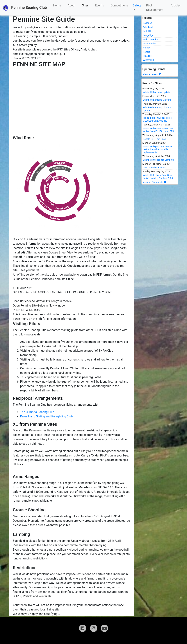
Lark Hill (147, 31)
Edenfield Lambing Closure (157, 100)
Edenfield (148, 27)
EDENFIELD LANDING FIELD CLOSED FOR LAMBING (158, 119)
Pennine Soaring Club (25, 8)
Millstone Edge (151, 40)
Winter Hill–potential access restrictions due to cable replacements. (158, 149)
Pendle (147, 52)
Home (57, 5)
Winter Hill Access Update (157, 92)
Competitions (119, 5)
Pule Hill (147, 56)
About (72, 5)
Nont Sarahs (149, 44)
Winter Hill (148, 60)
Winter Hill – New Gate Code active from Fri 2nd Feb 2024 (158, 176)
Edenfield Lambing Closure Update (157, 109)
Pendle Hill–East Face (155, 139)
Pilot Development (155, 8)
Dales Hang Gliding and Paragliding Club (47, 416)
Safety (137, 5)
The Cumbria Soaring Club (37, 412)
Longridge (148, 35)
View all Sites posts (155, 182)
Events (100, 5)
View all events (152, 74)
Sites (85, 5)
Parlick (147, 48)
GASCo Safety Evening (155, 168)
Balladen (148, 23)
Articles (176, 5)
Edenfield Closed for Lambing (158, 160)
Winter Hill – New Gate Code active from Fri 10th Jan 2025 (158, 130)
